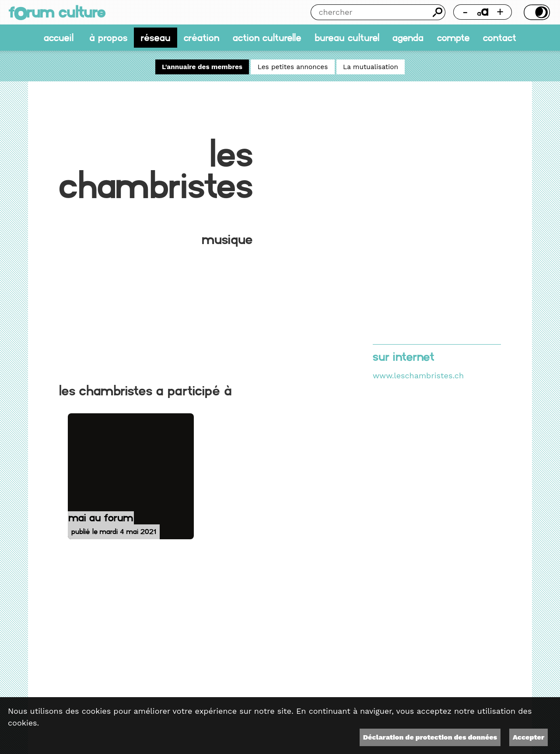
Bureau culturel (347, 38)
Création (201, 38)
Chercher (437, 12)
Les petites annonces (293, 67)
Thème (535, 12)
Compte (453, 38)
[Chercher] (370, 12)
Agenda (408, 38)
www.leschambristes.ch (418, 375)
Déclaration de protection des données (430, 737)
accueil (59, 38)
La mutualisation (371, 67)
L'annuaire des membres (202, 67)
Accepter (528, 737)
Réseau (156, 38)
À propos (108, 38)
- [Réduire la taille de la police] (465, 12)
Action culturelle (267, 38)
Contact (500, 38)
